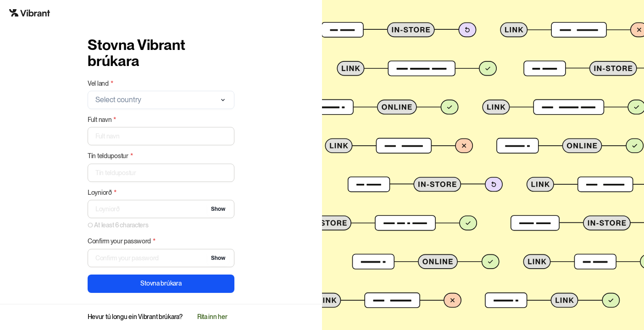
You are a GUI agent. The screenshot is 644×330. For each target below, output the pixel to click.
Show (218, 209)
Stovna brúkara (161, 283)
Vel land (100, 84)
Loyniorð (102, 193)
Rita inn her (212, 317)
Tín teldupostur (110, 156)
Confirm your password (122, 241)
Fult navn (102, 120)
